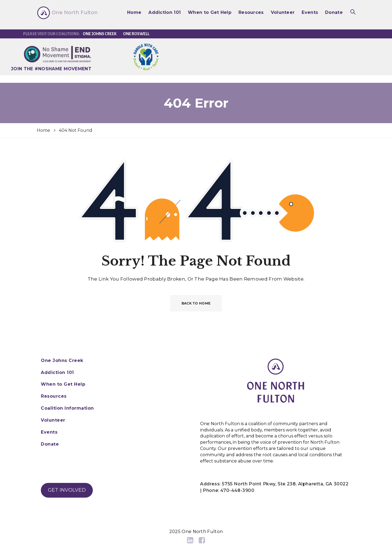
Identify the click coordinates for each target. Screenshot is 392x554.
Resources (251, 12)
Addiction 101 (165, 12)
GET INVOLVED (67, 490)
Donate (334, 12)
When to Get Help (210, 12)
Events (310, 12)
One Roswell (136, 34)
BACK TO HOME (196, 303)
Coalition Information (67, 408)
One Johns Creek (100, 34)
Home (134, 12)
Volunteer (283, 12)
